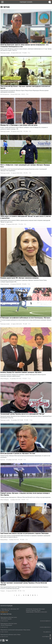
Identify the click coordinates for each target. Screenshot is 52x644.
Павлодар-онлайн (26, 2)
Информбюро (4, 540)
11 (31, 420)
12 (29, 379)
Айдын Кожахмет (5, 284)
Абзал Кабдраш (5, 379)
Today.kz (3, 224)
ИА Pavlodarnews (5, 94)
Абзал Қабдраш (5, 500)
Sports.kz (3, 460)
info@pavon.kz (4, 612)
